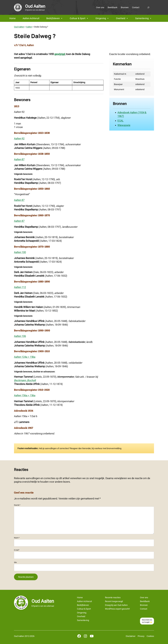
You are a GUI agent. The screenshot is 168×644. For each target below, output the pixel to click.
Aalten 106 (20, 336)
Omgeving (102, 18)
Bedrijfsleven (55, 18)
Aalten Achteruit (31, 18)
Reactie (17, 505)
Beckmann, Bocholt (25, 380)
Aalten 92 (19, 139)
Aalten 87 (19, 159)
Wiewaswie (124, 125)
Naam (17, 538)
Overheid (122, 18)
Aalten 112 (20, 287)
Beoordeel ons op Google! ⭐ (147, 621)
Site (15, 562)
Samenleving (143, 18)
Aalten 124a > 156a (25, 357)
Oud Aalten (35, 6)
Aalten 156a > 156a (25, 395)
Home (12, 18)
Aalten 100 (20, 252)
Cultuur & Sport (79, 18)
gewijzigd (60, 54)
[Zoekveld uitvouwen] (148, 7)
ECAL (121, 121)
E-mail (17, 550)
